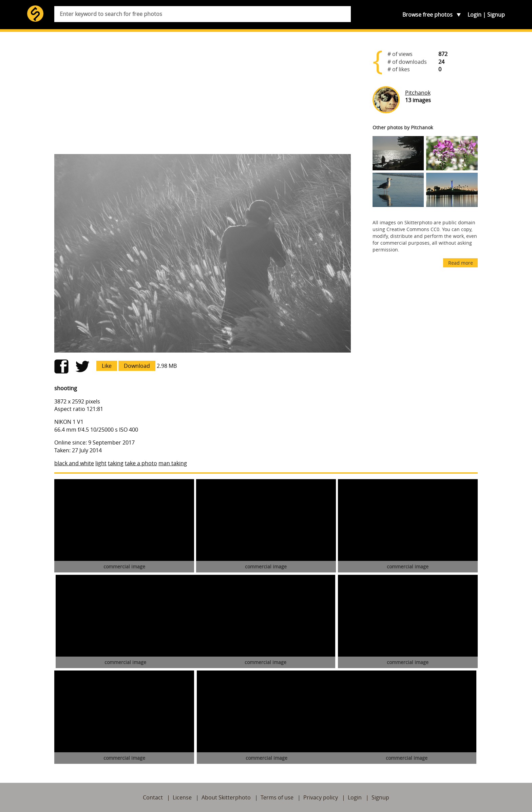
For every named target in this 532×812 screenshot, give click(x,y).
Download (137, 366)
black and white (74, 463)
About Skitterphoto (226, 797)
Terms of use (277, 797)
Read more (461, 263)
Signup (496, 15)
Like (107, 366)
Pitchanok (418, 93)
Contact (153, 797)
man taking (173, 463)
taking (116, 463)
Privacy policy (321, 797)
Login (474, 15)
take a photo (141, 463)
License (182, 797)
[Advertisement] (203, 96)
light (101, 463)
